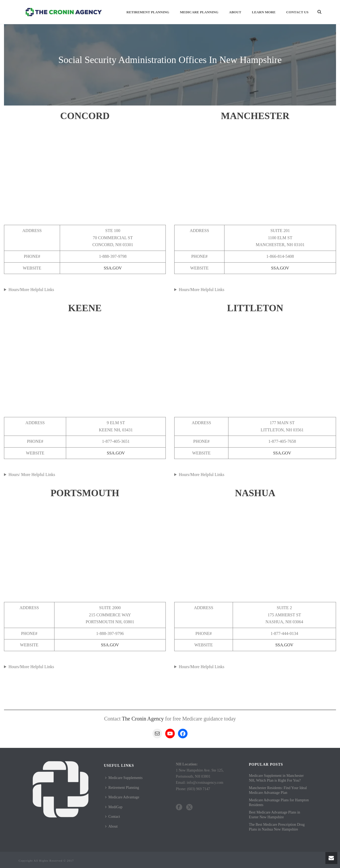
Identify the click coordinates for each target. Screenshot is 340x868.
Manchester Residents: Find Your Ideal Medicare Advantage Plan (278, 790)
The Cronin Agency (143, 719)
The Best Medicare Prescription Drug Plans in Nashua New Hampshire (277, 827)
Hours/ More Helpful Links (32, 475)
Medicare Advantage (122, 797)
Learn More (264, 12)
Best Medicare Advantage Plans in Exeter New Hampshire (275, 815)
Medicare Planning (199, 12)
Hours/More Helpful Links (31, 290)
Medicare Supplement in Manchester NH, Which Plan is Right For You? (276, 778)
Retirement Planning (148, 12)
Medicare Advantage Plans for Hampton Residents (279, 802)
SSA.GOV (113, 268)
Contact (113, 817)
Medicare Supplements (124, 778)
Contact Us (297, 12)
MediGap (114, 807)
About (235, 12)
